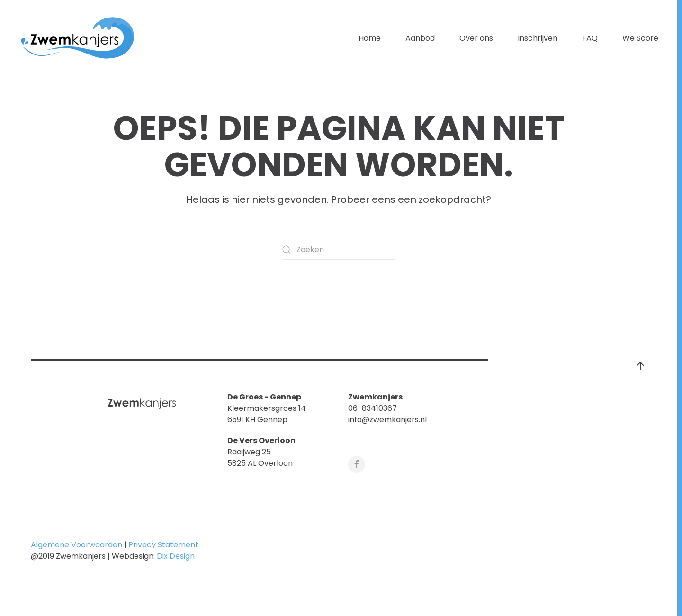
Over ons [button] (476, 38)
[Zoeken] (339, 250)
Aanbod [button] (420, 38)
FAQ (590, 38)
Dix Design (177, 556)
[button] (640, 366)
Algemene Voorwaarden (76, 545)
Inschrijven (538, 38)
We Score (640, 38)
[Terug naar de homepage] (78, 38)
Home (370, 38)
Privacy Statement (163, 545)
